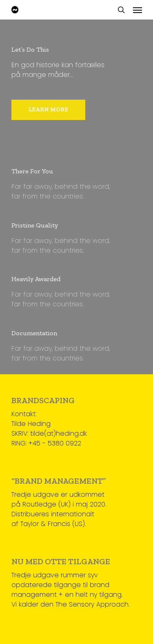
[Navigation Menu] (137, 10)
